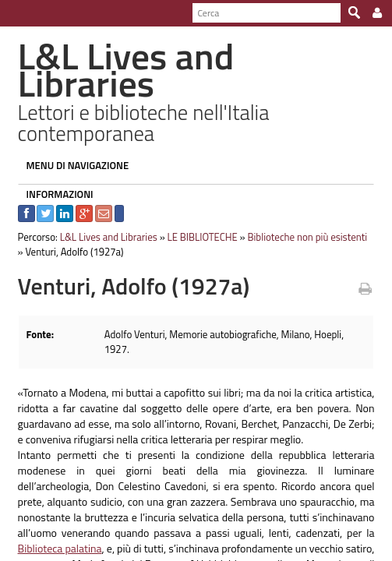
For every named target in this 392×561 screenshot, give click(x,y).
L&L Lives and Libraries (102, 210)
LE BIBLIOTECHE (196, 210)
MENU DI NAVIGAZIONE (72, 138)
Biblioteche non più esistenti (302, 210)
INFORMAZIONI (54, 167)
